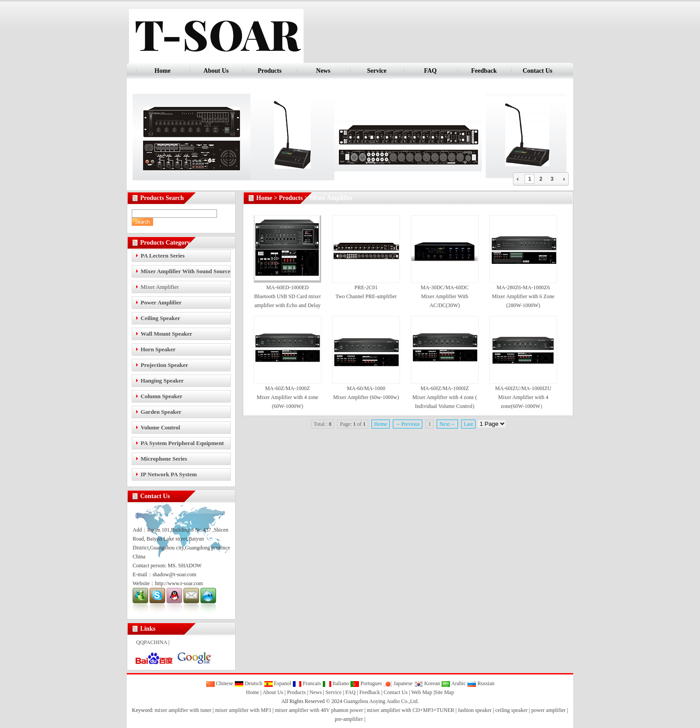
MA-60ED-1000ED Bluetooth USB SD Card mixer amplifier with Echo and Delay (287, 296)
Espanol (278, 683)
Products (269, 71)
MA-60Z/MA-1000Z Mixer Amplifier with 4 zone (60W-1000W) (287, 397)
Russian (481, 683)
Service (377, 71)
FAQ (431, 71)
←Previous (408, 424)
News (323, 71)
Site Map (444, 692)
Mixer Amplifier (160, 287)
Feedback (484, 71)
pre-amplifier (349, 719)
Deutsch (248, 683)
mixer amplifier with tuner (183, 710)
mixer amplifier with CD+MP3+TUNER (411, 710)
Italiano (336, 683)
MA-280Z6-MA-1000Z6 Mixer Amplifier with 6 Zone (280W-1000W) (523, 296)
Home (162, 71)
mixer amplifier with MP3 (243, 710)
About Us (216, 71)
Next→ (447, 424)
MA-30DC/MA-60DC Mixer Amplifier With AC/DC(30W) (444, 296)
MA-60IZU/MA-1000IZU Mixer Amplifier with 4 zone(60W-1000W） (523, 397)
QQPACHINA (152, 642)
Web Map (422, 692)
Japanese (398, 683)
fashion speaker (475, 710)
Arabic (453, 683)
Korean (427, 683)
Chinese (220, 683)
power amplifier (548, 710)
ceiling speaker (511, 710)
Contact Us (538, 71)
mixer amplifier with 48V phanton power (319, 710)
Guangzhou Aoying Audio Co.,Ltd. (381, 701)
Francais (307, 683)
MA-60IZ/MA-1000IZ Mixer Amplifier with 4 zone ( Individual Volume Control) (445, 397)
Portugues (366, 683)
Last (469, 424)
